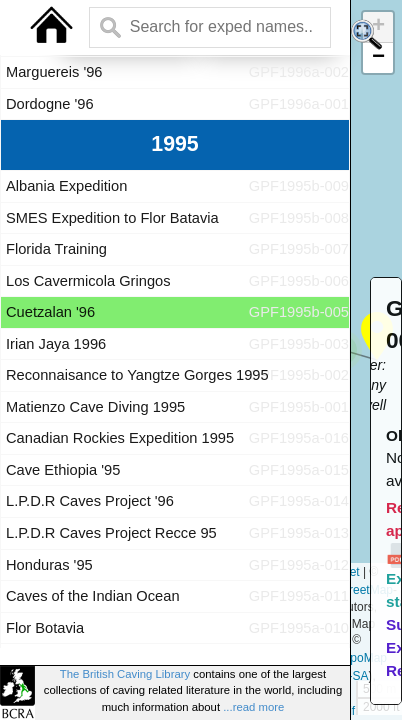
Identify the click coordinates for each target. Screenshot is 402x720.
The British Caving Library (125, 674)
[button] (378, 58)
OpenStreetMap (350, 590)
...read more (253, 707)
